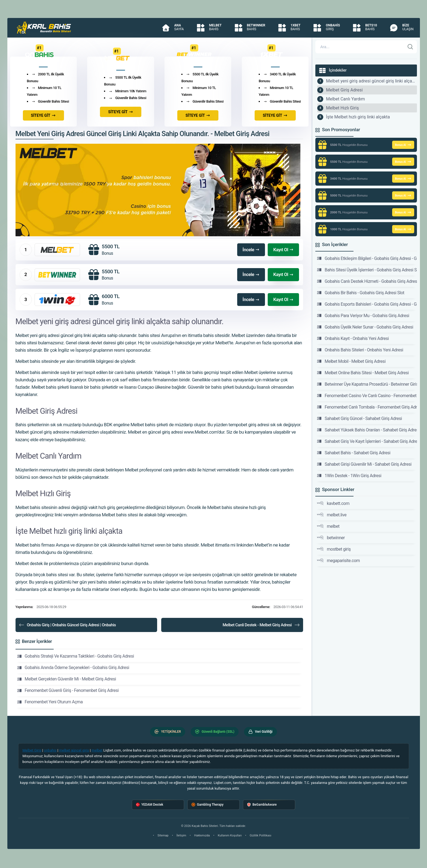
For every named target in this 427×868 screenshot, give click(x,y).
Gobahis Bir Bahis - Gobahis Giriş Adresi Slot (361, 293)
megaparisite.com (338, 560)
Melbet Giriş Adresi (344, 90)
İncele (251, 250)
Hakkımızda (202, 835)
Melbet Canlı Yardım (345, 99)
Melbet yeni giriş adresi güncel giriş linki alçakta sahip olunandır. (371, 81)
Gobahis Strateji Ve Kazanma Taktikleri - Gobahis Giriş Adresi (76, 656)
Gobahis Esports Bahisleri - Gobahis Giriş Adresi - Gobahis (367, 304)
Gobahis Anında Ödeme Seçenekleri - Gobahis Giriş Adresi (73, 668)
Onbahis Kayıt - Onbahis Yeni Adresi (353, 338)
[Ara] (410, 47)
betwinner (331, 538)
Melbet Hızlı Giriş (342, 108)
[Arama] (360, 47)
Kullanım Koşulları (230, 835)
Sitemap (163, 835)
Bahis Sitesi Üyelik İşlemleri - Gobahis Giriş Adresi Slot (367, 270)
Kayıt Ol (283, 250)
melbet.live (332, 515)
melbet (328, 526)
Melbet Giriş (32, 750)
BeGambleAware (262, 805)
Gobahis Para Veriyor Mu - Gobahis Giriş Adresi (363, 315)
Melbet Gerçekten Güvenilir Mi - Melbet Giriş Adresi (67, 679)
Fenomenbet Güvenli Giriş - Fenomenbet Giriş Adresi (68, 691)
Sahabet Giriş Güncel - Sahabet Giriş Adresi (359, 418)
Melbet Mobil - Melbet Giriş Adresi (351, 361)
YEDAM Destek (150, 805)
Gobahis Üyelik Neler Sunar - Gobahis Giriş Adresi (365, 327)
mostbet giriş (334, 549)
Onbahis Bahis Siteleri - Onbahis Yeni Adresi (360, 350)
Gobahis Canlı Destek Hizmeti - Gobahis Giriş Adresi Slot (367, 281)
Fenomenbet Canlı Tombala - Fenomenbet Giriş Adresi (367, 407)
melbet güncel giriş (74, 750)
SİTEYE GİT (43, 115)
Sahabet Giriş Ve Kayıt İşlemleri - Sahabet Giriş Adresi (367, 441)
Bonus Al (403, 145)
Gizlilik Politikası (260, 835)
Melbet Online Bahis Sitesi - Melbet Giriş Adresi (363, 373)
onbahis (50, 750)
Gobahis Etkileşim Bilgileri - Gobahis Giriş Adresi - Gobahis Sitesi (367, 258)
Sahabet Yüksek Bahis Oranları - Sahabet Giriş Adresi (367, 430)
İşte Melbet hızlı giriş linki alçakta (358, 117)
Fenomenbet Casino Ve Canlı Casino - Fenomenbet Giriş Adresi (367, 395)
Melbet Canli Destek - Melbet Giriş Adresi (261, 625)
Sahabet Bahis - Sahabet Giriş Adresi (354, 453)
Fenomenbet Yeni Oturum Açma (50, 702)
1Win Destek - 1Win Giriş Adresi (349, 476)
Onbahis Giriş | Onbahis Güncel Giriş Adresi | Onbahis (67, 625)
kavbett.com (333, 503)
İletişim (181, 835)
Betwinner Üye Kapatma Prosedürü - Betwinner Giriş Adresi (367, 384)
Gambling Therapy (208, 805)
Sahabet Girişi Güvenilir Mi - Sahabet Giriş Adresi (364, 464)
